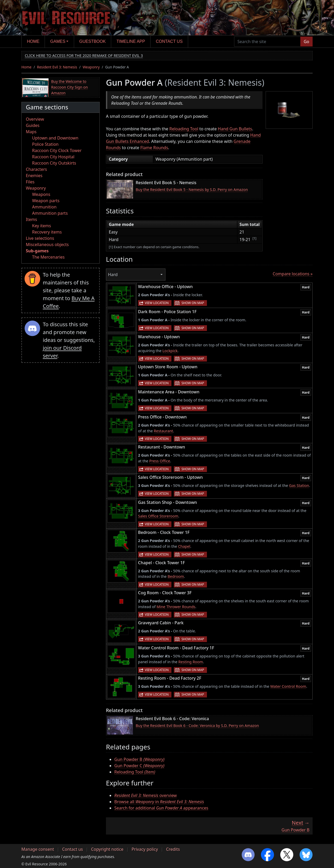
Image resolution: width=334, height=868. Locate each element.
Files (30, 182)
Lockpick (170, 351)
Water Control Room (288, 686)
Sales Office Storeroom (158, 516)
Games (58, 41)
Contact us (169, 41)
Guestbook (93, 41)
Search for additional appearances (161, 808)
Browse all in (159, 802)
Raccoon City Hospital (53, 157)
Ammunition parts (50, 213)
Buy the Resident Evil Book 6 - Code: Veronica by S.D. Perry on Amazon (197, 726)
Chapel (184, 546)
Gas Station (299, 485)
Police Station (45, 144)
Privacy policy (145, 849)
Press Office (160, 461)
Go (306, 42)
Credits (173, 849)
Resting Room (191, 662)
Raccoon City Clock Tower (57, 150)
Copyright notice (107, 849)
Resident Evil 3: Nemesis (57, 67)
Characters (36, 169)
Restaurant (163, 431)
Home (33, 41)
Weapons (41, 194)
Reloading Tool (184, 129)
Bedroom (176, 576)
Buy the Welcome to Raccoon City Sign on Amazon (70, 87)
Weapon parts (46, 201)
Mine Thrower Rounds (176, 607)
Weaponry (91, 67)
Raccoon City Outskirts (54, 163)
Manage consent (38, 849)
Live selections (40, 238)
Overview (35, 119)
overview (145, 795)
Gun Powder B (139, 759)
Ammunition (44, 207)
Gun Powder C (139, 766)
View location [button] (157, 303)
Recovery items (47, 232)
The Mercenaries (48, 257)
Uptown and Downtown (55, 138)
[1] (255, 238)
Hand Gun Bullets (235, 129)
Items (31, 219)
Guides (33, 125)
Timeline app (131, 41)
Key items (41, 226)
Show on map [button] (193, 303)
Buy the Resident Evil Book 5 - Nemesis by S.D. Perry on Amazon (192, 190)
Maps (31, 132)
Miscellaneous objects (47, 244)
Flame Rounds (154, 148)
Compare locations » (293, 274)
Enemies (34, 176)
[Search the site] (267, 42)
